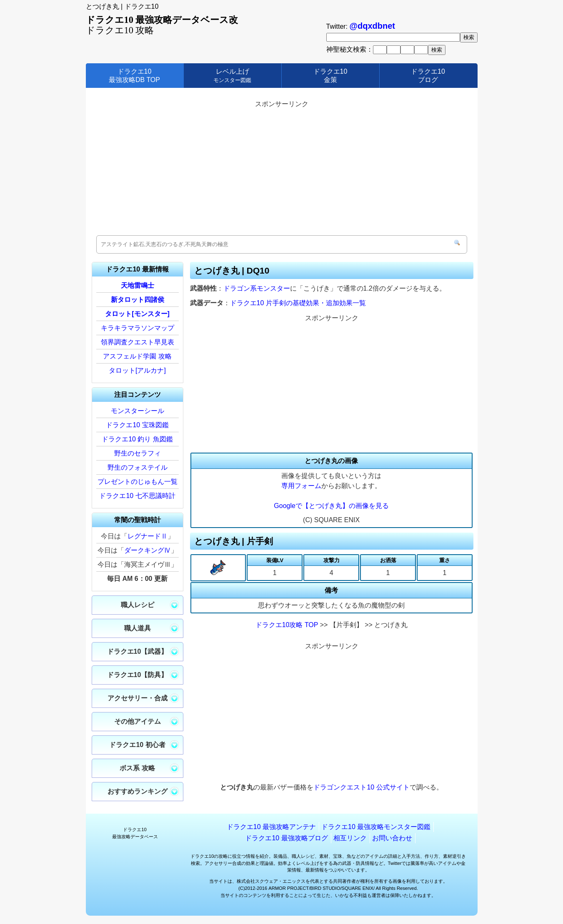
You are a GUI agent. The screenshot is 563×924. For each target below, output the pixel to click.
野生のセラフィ (138, 453)
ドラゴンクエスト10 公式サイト (361, 787)
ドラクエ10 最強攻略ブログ (286, 838)
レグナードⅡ (148, 536)
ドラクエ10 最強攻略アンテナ (271, 827)
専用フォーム (301, 486)
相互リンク (350, 838)
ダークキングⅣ (148, 550)
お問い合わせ (392, 838)
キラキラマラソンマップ (138, 328)
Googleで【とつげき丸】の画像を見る (331, 506)
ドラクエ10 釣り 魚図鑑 (137, 439)
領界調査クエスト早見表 (138, 342)
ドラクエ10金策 (330, 75)
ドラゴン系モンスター (257, 288)
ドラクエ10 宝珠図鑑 (137, 425)
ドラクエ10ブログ (428, 75)
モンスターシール (138, 411)
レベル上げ (232, 75)
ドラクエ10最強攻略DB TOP (134, 75)
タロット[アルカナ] (137, 370)
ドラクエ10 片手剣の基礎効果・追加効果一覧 (298, 303)
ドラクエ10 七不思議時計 (137, 496)
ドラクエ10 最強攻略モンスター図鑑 (376, 827)
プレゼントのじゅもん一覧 (138, 482)
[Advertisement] (282, 169)
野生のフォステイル (138, 467)
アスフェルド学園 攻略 (137, 356)
